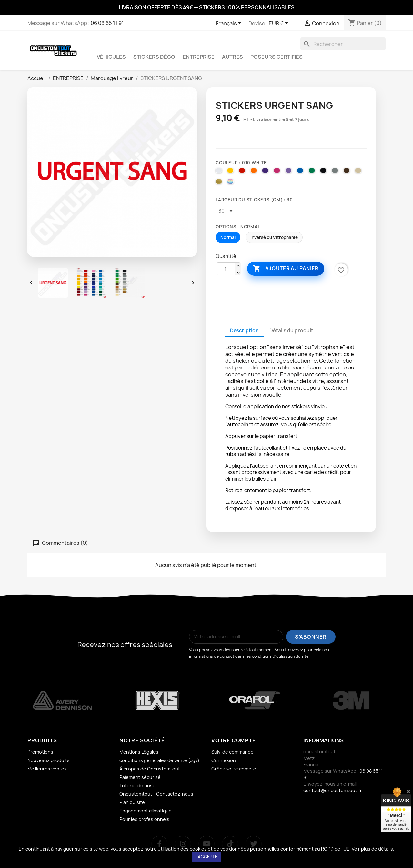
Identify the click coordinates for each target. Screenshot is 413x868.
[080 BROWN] (348, 172)
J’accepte (206, 857)
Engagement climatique (146, 811)
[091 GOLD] (220, 183)
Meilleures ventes (47, 769)
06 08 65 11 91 (107, 23)
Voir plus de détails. (373, 849)
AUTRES (232, 57)
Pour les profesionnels (144, 819)
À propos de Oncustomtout (150, 769)
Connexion (224, 760)
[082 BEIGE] (359, 172)
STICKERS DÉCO (154, 57)
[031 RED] (243, 172)
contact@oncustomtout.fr (333, 790)
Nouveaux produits (49, 760)
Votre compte (234, 740)
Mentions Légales (139, 752)
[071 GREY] (336, 172)
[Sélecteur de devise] (280, 24)
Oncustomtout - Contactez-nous (156, 794)
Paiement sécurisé (140, 777)
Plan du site (132, 802)
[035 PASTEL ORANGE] (255, 172)
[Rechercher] (343, 44)
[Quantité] (226, 269)
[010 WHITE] (220, 172)
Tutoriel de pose (137, 785)
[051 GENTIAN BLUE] (301, 172)
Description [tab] (244, 331)
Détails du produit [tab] (291, 331)
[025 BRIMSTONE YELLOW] (231, 172)
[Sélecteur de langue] (230, 24)
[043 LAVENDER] (289, 172)
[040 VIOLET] (266, 172)
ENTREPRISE (199, 57)
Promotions (40, 752)
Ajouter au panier (286, 269)
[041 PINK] (278, 172)
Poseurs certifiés (277, 57)
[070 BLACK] (324, 172)
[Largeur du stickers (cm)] (226, 211)
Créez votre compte (234, 769)
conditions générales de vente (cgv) (159, 760)
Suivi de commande (232, 752)
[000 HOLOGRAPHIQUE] (231, 183)
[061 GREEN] (313, 172)
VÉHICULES (111, 57)
